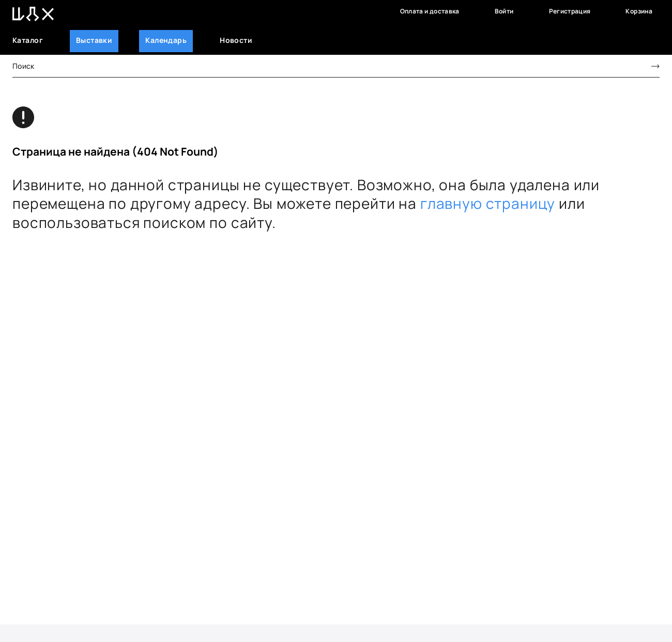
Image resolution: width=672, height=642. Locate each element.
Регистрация (570, 11)
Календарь (166, 40)
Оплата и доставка (430, 11)
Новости (236, 40)
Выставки (94, 40)
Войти (504, 11)
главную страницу (488, 203)
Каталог (28, 40)
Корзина (639, 11)
